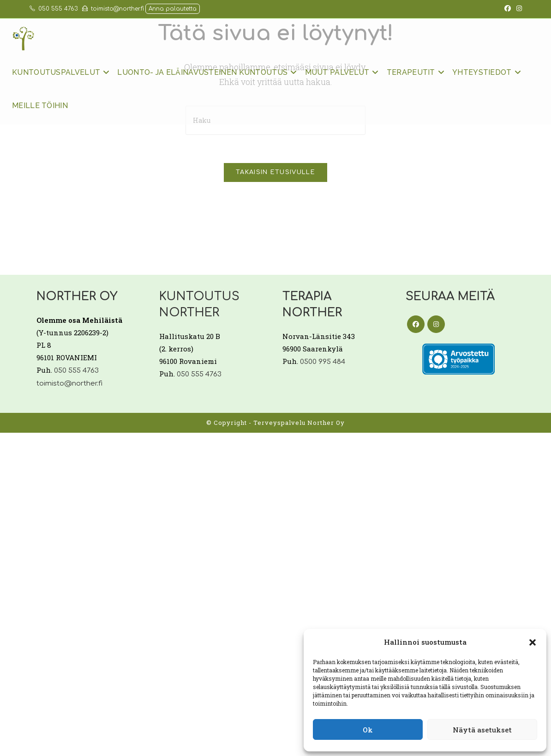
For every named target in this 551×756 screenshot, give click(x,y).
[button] (533, 642)
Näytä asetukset (482, 730)
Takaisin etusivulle (275, 172)
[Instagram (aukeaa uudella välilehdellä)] (518, 9)
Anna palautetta (173, 9)
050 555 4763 (54, 9)
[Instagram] (436, 324)
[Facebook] (416, 324)
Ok (368, 730)
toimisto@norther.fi (113, 9)
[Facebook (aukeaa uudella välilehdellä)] (508, 9)
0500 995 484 (323, 362)
